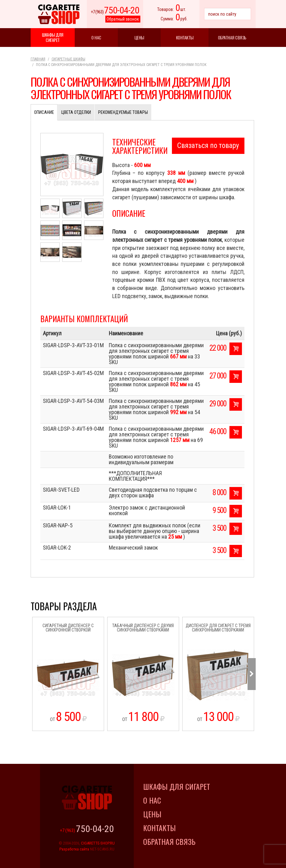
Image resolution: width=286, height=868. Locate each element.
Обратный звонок (123, 19)
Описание (44, 112)
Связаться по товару (208, 146)
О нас (96, 37)
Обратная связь (232, 37)
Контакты (185, 37)
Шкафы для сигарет (53, 37)
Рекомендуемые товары (123, 112)
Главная (38, 59)
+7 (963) (115, 12)
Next (252, 674)
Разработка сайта (74, 849)
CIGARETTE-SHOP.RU (98, 843)
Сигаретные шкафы (68, 59)
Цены (139, 37)
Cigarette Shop (59, 14)
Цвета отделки (76, 112)
